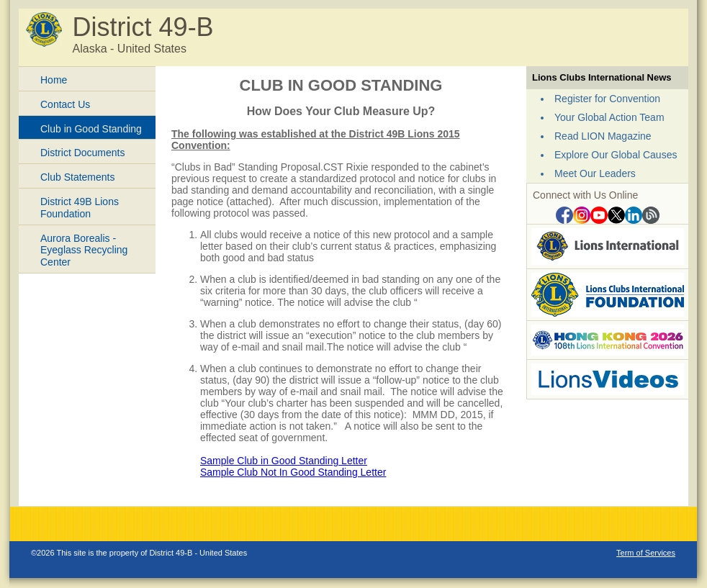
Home (54, 80)
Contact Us (65, 104)
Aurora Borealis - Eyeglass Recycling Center (84, 250)
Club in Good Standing (91, 129)
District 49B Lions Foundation (80, 208)
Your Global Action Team (609, 117)
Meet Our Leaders (595, 173)
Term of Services (646, 553)
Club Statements (78, 177)
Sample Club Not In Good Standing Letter (293, 472)
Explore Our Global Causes (616, 155)
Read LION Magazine (603, 136)
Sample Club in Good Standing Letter (284, 461)
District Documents (82, 153)
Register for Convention (607, 99)
